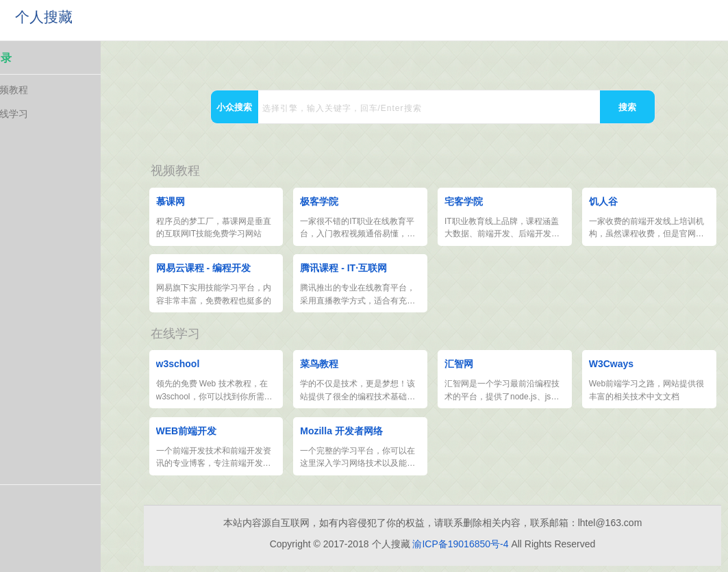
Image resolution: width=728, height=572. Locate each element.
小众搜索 (234, 107)
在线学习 (45, 116)
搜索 (627, 107)
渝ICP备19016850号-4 (460, 551)
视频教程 (45, 92)
